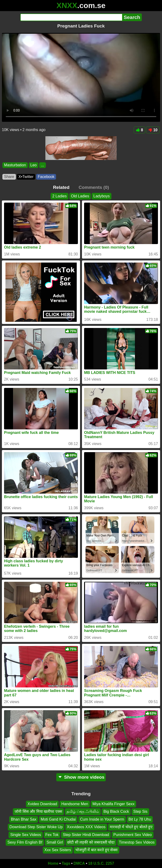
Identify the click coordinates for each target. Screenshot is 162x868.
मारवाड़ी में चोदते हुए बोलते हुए (131, 827)
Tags (66, 863)
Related (61, 187)
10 (153, 130)
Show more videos (81, 777)
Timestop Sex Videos (137, 842)
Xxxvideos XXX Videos (86, 827)
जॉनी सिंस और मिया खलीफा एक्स (38, 812)
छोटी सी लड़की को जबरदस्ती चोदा (91, 842)
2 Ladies (60, 196)
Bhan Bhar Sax (24, 819)
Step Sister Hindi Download (86, 835)
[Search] (71, 17)
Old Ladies (80, 196)
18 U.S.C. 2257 (101, 863)
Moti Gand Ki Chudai (58, 819)
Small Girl (55, 842)
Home (53, 863)
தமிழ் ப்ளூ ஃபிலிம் (83, 812)
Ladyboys (102, 196)
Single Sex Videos (26, 835)
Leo (34, 165)
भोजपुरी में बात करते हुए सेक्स (96, 850)
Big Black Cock (116, 812)
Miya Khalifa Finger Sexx (113, 804)
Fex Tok (52, 835)
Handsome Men (75, 804)
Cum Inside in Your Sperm (102, 819)
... (42, 165)
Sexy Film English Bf (25, 842)
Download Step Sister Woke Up (36, 827)
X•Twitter (26, 177)
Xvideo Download (42, 804)
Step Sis (140, 812)
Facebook (46, 177)
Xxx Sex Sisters (58, 850)
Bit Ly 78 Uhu (140, 819)
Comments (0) (94, 187)
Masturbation (15, 165)
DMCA (79, 863)
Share (9, 177)
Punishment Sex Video (133, 835)
